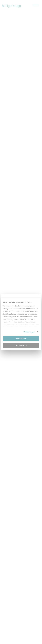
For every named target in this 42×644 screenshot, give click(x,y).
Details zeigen (29, 332)
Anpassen (21, 345)
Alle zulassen (21, 339)
